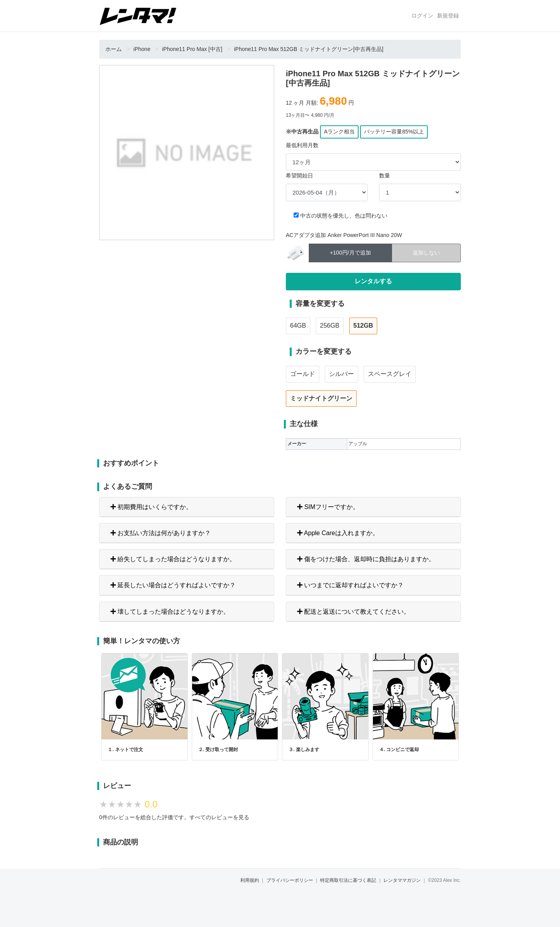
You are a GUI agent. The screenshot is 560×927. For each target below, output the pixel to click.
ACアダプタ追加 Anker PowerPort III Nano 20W (344, 235)
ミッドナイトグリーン (321, 398)
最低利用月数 (302, 145)
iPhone (142, 49)
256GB (330, 326)
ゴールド (303, 374)
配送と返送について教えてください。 (353, 612)
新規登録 (448, 16)
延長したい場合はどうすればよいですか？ (173, 585)
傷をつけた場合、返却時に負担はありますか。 (366, 559)
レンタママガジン (402, 880)
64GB (298, 326)
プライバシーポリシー (290, 880)
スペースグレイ (390, 374)
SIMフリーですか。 (328, 507)
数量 (385, 176)
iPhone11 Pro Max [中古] (192, 49)
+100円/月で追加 (350, 252)
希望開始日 (299, 176)
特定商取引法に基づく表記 (348, 880)
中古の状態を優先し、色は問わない (344, 216)
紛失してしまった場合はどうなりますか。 (173, 559)
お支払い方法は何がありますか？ (161, 533)
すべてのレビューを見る (219, 817)
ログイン (422, 16)
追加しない (426, 252)
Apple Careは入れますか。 (338, 533)
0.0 (151, 804)
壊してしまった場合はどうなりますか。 (170, 612)
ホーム (114, 49)
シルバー (341, 374)
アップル (358, 444)
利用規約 (250, 880)
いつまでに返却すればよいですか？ (350, 585)
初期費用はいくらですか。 (151, 507)
